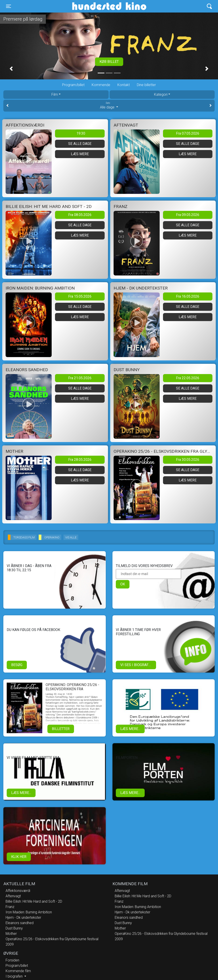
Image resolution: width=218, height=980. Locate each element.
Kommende (101, 85)
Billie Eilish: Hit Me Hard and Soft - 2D (34, 901)
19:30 (81, 133)
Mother (11, 934)
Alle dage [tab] (109, 105)
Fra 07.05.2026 (188, 133)
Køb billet (109, 62)
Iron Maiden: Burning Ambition (29, 912)
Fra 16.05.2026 (188, 296)
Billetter (61, 729)
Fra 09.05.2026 (188, 215)
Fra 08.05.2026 (80, 215)
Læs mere (80, 154)
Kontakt (124, 85)
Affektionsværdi (18, 891)
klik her (19, 857)
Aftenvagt (13, 896)
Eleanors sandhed (20, 923)
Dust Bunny (14, 928)
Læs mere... (130, 729)
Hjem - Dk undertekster (23, 918)
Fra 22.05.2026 (188, 378)
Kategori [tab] (161, 94)
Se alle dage (80, 144)
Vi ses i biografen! (137, 665)
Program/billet (73, 85)
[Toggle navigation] (8, 6)
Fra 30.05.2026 (188, 460)
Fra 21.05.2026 (80, 378)
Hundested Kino (88, 6)
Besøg (17, 665)
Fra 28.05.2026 (80, 460)
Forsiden (12, 960)
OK (123, 584)
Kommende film (18, 971)
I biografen (15, 976)
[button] (11, 69)
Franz (10, 907)
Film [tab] (55, 94)
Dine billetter (146, 85)
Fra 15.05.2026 (80, 296)
